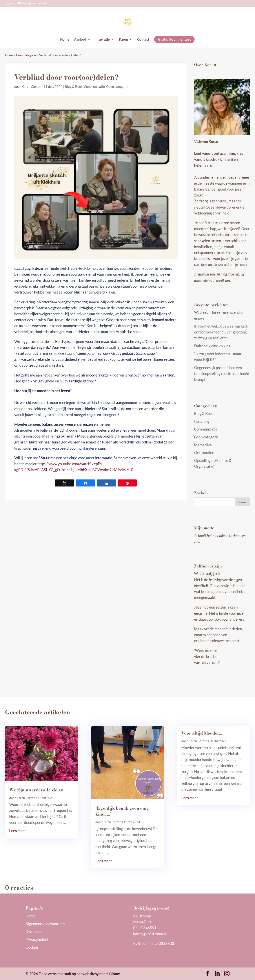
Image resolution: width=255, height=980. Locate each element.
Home (65, 40)
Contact (143, 40)
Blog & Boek (74, 86)
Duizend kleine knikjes (212, 346)
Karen (123, 40)
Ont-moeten (204, 453)
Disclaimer (34, 932)
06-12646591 (145, 928)
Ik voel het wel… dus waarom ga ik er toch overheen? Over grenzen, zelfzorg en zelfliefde (221, 332)
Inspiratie (103, 40)
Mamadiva (203, 445)
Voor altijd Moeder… (202, 733)
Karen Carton (31, 86)
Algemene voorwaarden (45, 924)
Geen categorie (26, 55)
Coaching (202, 421)
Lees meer (18, 831)
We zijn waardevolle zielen (36, 790)
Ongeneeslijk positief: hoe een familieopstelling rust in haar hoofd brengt (222, 374)
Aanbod (80, 40)
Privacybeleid (37, 939)
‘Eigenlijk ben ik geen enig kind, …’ (122, 811)
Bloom (115, 974)
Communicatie (94, 86)
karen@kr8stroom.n (149, 934)
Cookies (32, 947)
